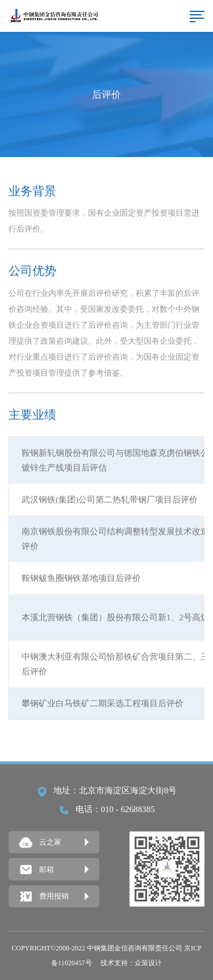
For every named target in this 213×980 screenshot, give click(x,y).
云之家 (40, 843)
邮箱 (37, 870)
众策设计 (148, 963)
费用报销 (44, 897)
